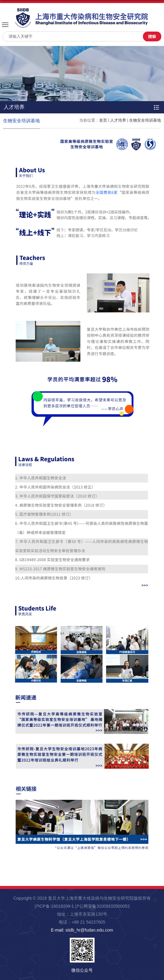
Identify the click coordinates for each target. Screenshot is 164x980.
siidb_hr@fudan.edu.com (89, 930)
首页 (103, 120)
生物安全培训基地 (145, 120)
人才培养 (118, 120)
